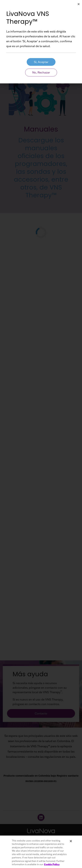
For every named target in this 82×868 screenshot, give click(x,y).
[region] (41, 852)
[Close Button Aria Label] (79, 4)
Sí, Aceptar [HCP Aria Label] (41, 62)
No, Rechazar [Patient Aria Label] (41, 72)
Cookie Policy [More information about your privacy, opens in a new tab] (52, 864)
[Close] (71, 841)
